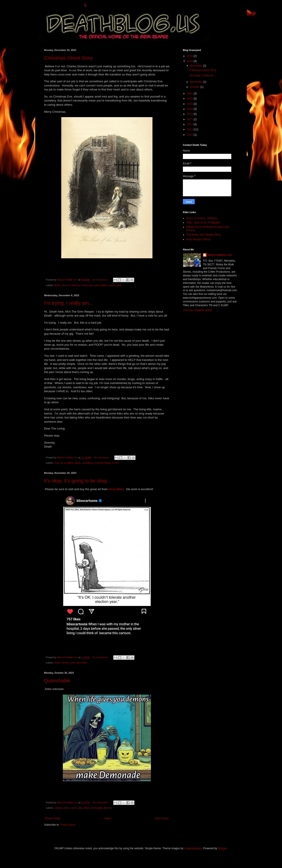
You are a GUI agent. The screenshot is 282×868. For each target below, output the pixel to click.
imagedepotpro (193, 848)
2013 (190, 129)
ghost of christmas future (74, 285)
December (197, 66)
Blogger (222, 848)
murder (115, 463)
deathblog (87, 463)
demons (108, 808)
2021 (190, 99)
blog (56, 463)
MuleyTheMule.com (220, 255)
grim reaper (101, 285)
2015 (190, 119)
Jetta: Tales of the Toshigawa (203, 223)
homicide (99, 463)
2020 (190, 104)
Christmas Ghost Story (68, 58)
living (107, 463)
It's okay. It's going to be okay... (77, 481)
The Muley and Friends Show (203, 235)
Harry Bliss (116, 489)
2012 (190, 135)
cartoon (58, 808)
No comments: (101, 280)
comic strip (77, 808)
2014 (190, 124)
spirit (119, 285)
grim (91, 285)
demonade (97, 808)
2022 (190, 94)
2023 (190, 61)
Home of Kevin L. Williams (202, 218)
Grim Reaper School (198, 239)
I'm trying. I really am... (68, 303)
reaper (112, 285)
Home (108, 818)
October (195, 87)
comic (67, 808)
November (197, 82)
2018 (190, 114)
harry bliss (81, 663)
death (57, 285)
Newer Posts (53, 818)
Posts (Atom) (68, 825)
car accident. (67, 463)
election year (68, 663)
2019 (190, 109)
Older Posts (162, 818)
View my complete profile (198, 310)
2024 (190, 56)
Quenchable (57, 681)
